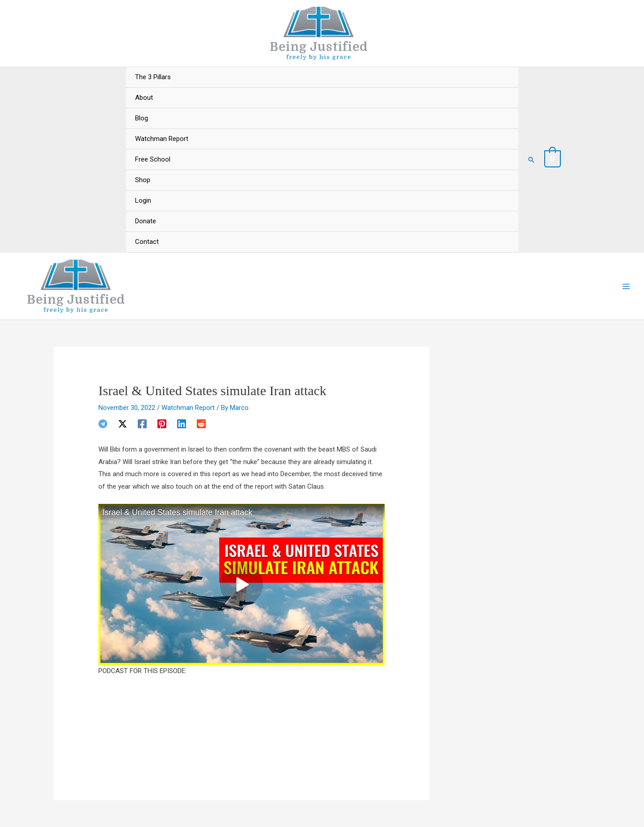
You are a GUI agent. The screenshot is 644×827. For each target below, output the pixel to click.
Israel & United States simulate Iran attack (177, 512)
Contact (147, 242)
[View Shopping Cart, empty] (553, 159)
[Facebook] (142, 424)
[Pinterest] (162, 424)
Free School (153, 159)
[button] (531, 160)
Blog (142, 118)
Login (143, 200)
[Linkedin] (182, 424)
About (144, 98)
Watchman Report (162, 139)
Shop (143, 180)
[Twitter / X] (123, 424)
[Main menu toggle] (626, 286)
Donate (146, 221)
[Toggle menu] (502, 68)
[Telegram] (103, 424)
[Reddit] (201, 424)
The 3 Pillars (153, 77)
